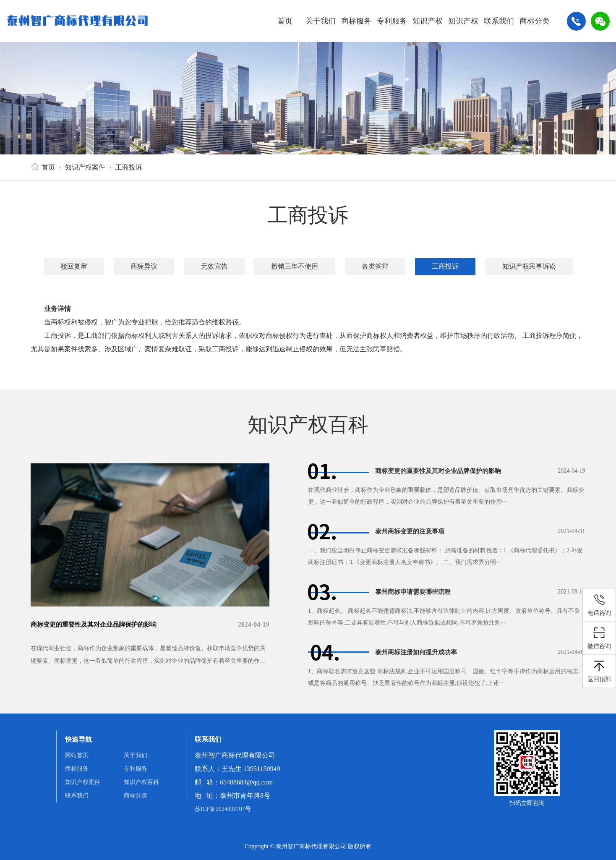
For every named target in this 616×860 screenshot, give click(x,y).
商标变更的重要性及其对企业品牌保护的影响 (98, 624)
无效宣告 (214, 266)
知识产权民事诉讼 (529, 266)
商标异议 (144, 266)
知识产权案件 (428, 29)
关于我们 (321, 21)
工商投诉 (129, 167)
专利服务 (392, 21)
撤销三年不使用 (295, 266)
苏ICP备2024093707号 (223, 809)
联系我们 (499, 21)
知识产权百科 (463, 29)
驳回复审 (74, 266)
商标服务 (356, 21)
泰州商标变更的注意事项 (412, 531)
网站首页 (77, 755)
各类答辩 (375, 266)
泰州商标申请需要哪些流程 (415, 592)
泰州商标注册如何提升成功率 (419, 652)
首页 (285, 21)
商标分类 (535, 21)
